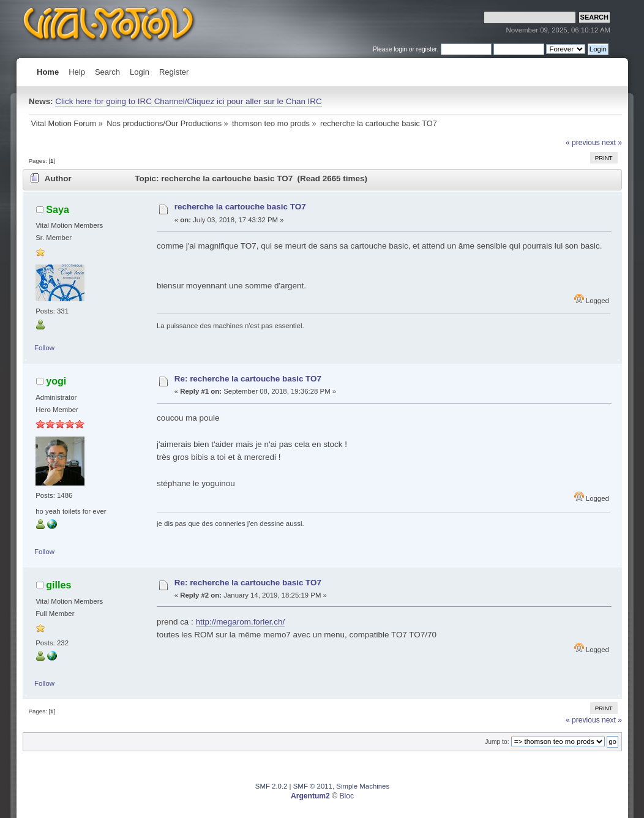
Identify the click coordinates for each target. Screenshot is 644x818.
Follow (44, 348)
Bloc (346, 796)
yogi (56, 381)
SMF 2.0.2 (271, 786)
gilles (58, 585)
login (400, 49)
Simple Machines (363, 786)
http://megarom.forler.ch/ (241, 622)
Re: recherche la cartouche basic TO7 (248, 379)
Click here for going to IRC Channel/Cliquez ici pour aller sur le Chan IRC (188, 101)
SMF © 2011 (313, 786)
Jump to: (497, 742)
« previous (583, 143)
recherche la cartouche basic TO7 (240, 207)
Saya (58, 209)
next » (612, 143)
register (427, 49)
